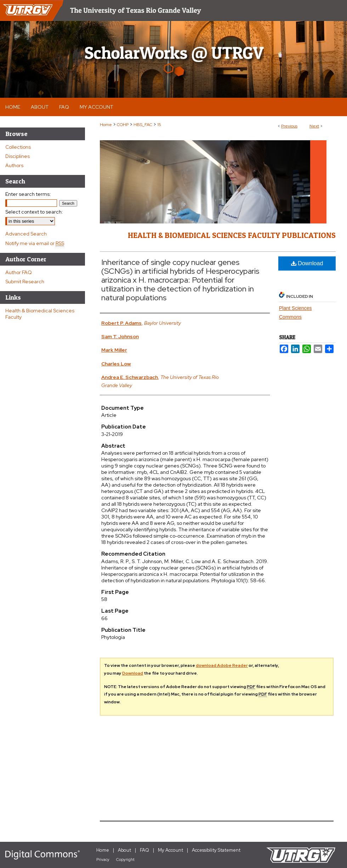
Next (314, 126)
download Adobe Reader (222, 665)
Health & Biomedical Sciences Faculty (40, 314)
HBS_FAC (143, 125)
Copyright (125, 860)
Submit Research (25, 282)
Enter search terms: (28, 194)
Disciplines (18, 156)
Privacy (103, 860)
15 (159, 125)
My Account (170, 850)
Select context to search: (34, 212)
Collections (18, 147)
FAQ (144, 850)
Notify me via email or (35, 243)
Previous (289, 126)
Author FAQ (19, 272)
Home (106, 125)
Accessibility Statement (216, 850)
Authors (14, 165)
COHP (123, 125)
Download (307, 263)
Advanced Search (26, 234)
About (124, 850)
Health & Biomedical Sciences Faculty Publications (232, 235)
